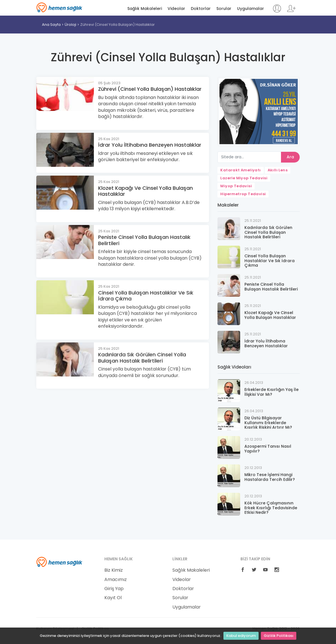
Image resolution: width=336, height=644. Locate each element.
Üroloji (70, 25)
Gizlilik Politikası (279, 636)
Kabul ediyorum (241, 636)
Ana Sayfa (51, 25)
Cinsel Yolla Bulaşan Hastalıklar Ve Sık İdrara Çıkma (146, 296)
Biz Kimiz (114, 570)
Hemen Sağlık (59, 7)
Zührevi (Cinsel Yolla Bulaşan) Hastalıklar (118, 25)
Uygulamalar (251, 9)
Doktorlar (201, 9)
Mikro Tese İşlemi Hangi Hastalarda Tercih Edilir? (270, 477)
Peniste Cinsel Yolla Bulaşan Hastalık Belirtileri (144, 240)
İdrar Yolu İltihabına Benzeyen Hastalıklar (150, 145)
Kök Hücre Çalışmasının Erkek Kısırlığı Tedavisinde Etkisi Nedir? (271, 508)
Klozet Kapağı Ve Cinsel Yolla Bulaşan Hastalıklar (145, 191)
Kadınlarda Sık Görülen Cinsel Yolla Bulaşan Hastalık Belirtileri (142, 358)
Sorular (224, 9)
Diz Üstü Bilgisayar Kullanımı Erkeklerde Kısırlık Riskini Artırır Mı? (268, 423)
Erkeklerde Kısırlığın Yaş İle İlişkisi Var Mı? (271, 392)
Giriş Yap (114, 589)
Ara (290, 157)
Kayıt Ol (113, 598)
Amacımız (116, 580)
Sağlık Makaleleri (145, 9)
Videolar (176, 9)
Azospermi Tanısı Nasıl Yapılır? (268, 449)
